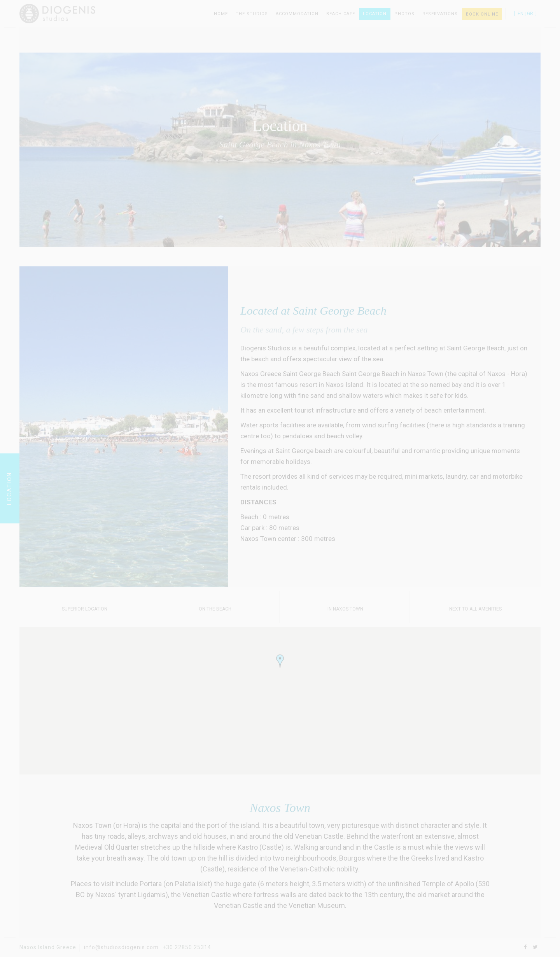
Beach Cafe (341, 14)
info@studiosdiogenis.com (121, 947)
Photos (404, 14)
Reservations (440, 14)
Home (221, 14)
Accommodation (297, 14)
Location (375, 14)
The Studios (252, 14)
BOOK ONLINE (482, 14)
